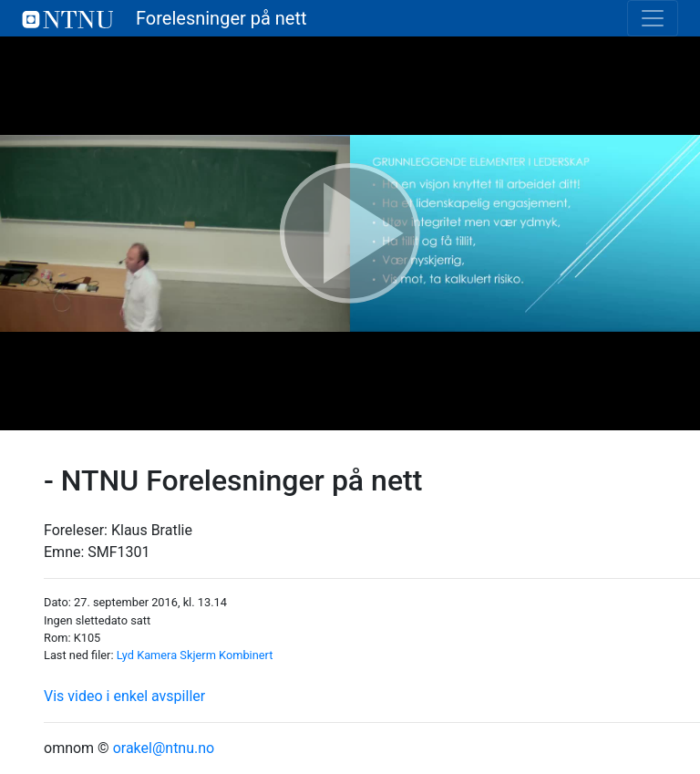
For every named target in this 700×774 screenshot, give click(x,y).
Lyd (125, 655)
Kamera (157, 655)
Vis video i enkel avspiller (124, 696)
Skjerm (198, 655)
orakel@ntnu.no (164, 748)
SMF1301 (118, 552)
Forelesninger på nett (165, 18)
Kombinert (246, 655)
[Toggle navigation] (653, 18)
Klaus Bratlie (152, 530)
